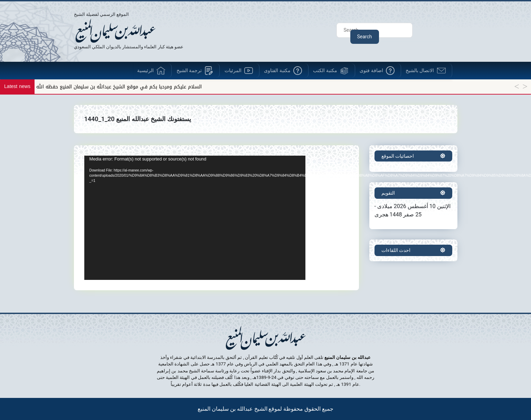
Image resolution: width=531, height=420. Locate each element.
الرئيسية (145, 70)
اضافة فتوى (371, 70)
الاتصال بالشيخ (420, 70)
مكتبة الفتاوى (277, 70)
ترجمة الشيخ (189, 70)
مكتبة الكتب (325, 70)
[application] (195, 218)
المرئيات (233, 70)
